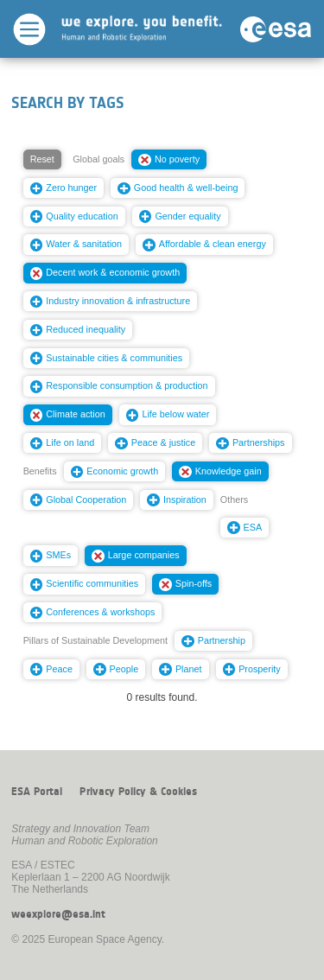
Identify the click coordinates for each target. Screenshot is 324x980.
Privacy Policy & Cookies (138, 792)
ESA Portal (37, 792)
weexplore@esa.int (58, 914)
